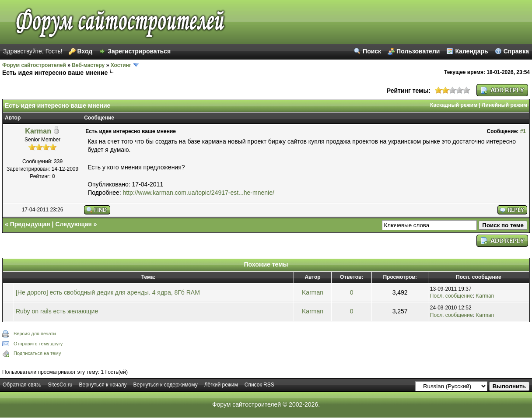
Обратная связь (22, 385)
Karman (38, 131)
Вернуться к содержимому (166, 385)
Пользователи (418, 51)
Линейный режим (504, 105)
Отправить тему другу (38, 344)
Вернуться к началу (103, 385)
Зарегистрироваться (139, 51)
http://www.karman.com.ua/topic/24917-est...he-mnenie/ (199, 193)
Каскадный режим (454, 105)
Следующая (73, 224)
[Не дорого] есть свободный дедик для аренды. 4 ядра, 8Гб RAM (108, 292)
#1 (523, 131)
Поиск (372, 51)
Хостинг (121, 65)
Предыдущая (30, 224)
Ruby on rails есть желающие (57, 311)
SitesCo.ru (60, 385)
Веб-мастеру (88, 65)
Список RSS (259, 385)
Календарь (471, 51)
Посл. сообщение (451, 296)
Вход (85, 51)
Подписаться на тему (37, 353)
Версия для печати (35, 334)
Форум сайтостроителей (34, 65)
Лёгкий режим (221, 385)
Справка (516, 51)
